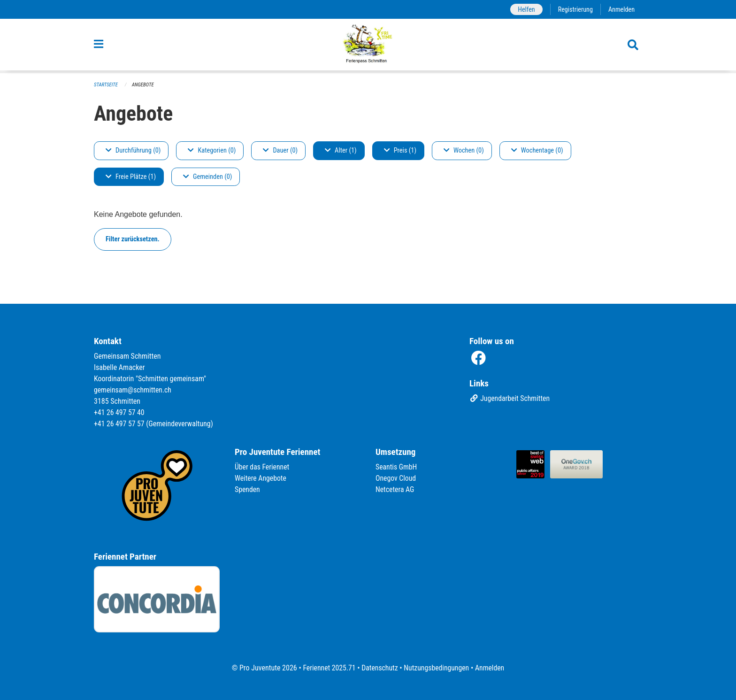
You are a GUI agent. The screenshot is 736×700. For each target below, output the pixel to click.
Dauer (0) (280, 150)
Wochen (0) (464, 150)
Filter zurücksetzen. (133, 239)
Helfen (525, 9)
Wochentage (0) (537, 150)
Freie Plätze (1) (131, 177)
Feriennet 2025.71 (328, 668)
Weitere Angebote (261, 478)
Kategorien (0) (212, 150)
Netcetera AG (395, 489)
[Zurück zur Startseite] (368, 46)
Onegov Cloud (396, 478)
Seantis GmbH (397, 467)
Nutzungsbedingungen (437, 668)
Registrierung (575, 9)
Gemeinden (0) (207, 177)
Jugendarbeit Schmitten (510, 399)
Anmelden (621, 9)
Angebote (143, 85)
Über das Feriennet (262, 467)
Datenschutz (379, 668)
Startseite (106, 85)
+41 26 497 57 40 (120, 412)
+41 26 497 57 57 (120, 424)
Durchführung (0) (133, 150)
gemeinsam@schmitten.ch (133, 390)
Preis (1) (400, 150)
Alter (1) (341, 150)
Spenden (248, 489)
